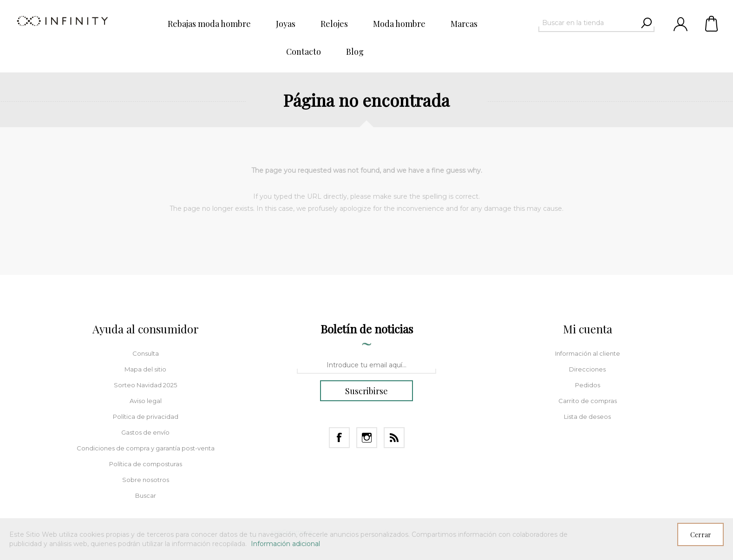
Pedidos (588, 385)
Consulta (146, 353)
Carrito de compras (712, 23)
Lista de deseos (587, 417)
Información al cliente (588, 353)
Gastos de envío (145, 432)
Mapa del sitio (145, 369)
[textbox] (588, 23)
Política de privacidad (146, 417)
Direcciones (587, 369)
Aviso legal (146, 401)
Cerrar (701, 535)
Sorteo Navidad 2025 (145, 385)
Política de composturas (146, 464)
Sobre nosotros (146, 480)
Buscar (146, 495)
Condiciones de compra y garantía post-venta (146, 448)
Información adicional (285, 544)
